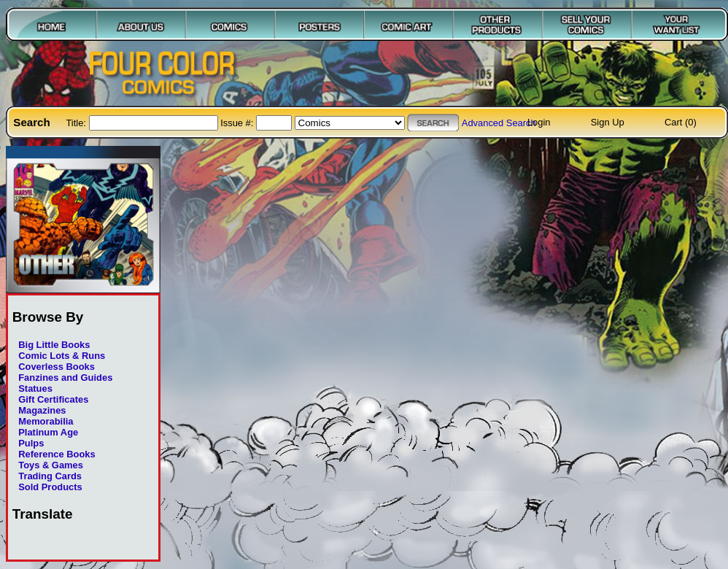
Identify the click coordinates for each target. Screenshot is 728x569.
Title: (77, 123)
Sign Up (608, 122)
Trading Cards (50, 476)
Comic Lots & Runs (62, 356)
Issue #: (238, 123)
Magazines (42, 410)
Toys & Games (51, 465)
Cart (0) (681, 122)
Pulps (31, 443)
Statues (35, 388)
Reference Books (57, 454)
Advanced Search (499, 123)
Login (539, 122)
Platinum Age (48, 432)
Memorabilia (46, 421)
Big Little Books (54, 345)
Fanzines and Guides (65, 378)
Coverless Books (57, 367)
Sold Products (50, 487)
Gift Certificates (53, 399)
